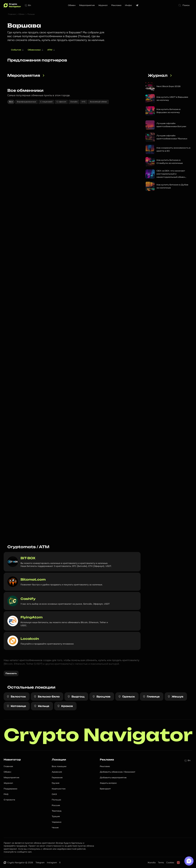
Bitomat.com (33, 579)
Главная (12, 14)
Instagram (52, 862)
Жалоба (152, 862)
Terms (161, 862)
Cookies (170, 862)
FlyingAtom (32, 617)
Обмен (21, 14)
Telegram (40, 862)
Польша (31, 14)
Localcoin (30, 639)
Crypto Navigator (98, 735)
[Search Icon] (185, 5)
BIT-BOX (28, 558)
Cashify (28, 599)
